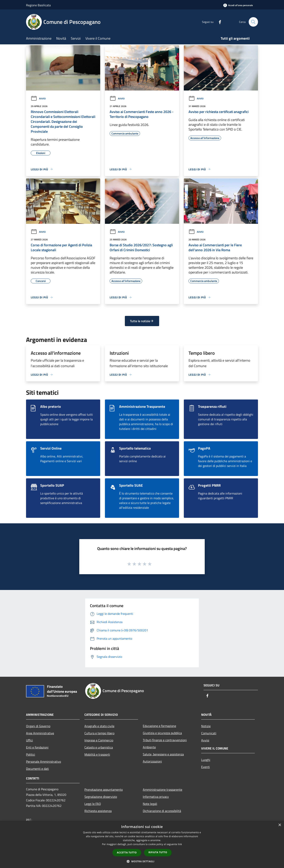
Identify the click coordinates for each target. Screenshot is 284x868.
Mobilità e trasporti (97, 754)
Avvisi (38, 98)
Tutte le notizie (142, 321)
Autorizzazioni (152, 761)
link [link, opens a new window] (180, 844)
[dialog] (142, 844)
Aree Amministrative (40, 733)
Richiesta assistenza (98, 811)
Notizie (206, 726)
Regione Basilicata (38, 5)
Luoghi (206, 760)
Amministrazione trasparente (163, 790)
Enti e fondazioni (37, 747)
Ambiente (149, 747)
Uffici (29, 740)
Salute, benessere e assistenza (163, 754)
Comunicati (209, 733)
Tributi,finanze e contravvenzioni (165, 740)
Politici (31, 754)
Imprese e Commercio (99, 740)
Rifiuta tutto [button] (158, 852)
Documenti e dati (37, 769)
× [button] (280, 825)
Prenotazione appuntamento (104, 790)
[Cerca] (253, 22)
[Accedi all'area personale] (238, 5)
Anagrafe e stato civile (99, 726)
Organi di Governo (38, 726)
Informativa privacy (156, 797)
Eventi (206, 767)
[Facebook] (218, 22)
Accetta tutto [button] (127, 853)
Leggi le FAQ (93, 804)
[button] (142, 861)
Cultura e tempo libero (99, 733)
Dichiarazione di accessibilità (162, 811)
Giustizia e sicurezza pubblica (162, 733)
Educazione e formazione (159, 726)
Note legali (150, 804)
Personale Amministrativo (43, 762)
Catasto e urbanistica (99, 747)
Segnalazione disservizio (101, 797)
